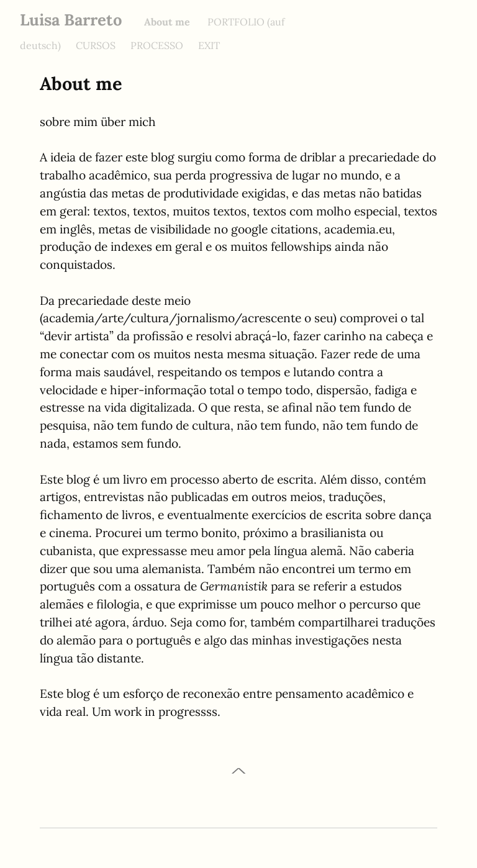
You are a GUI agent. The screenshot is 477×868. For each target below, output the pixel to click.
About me (168, 22)
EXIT (209, 45)
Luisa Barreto (71, 20)
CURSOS (96, 45)
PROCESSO (157, 45)
